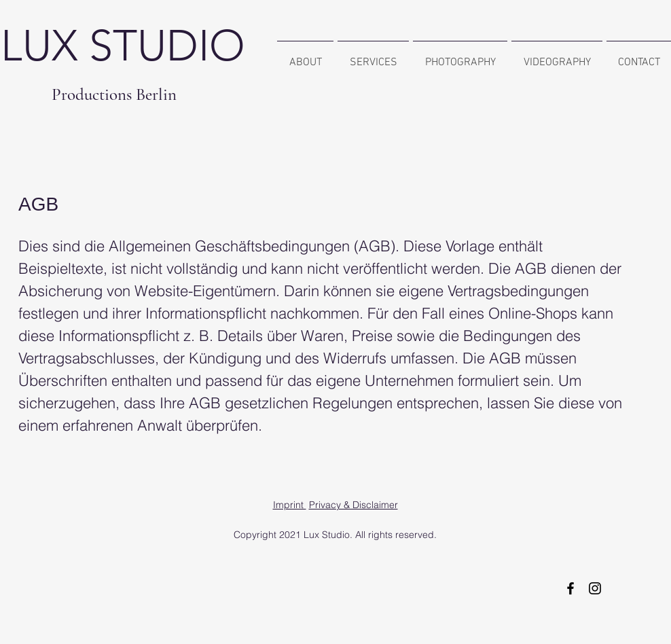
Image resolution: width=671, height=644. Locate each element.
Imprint (290, 505)
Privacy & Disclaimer (353, 505)
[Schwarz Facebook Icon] (570, 588)
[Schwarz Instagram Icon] (595, 588)
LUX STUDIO (123, 46)
